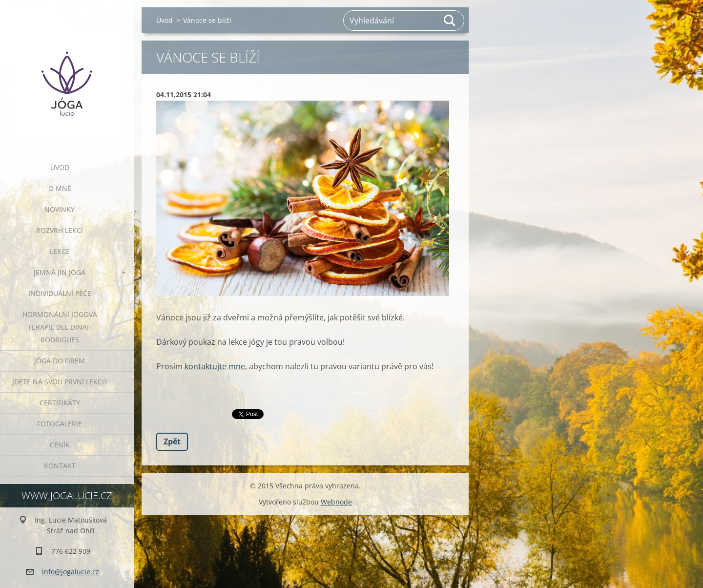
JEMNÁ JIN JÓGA (60, 272)
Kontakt (60, 466)
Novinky (60, 209)
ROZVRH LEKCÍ (60, 230)
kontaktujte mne (215, 366)
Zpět (172, 441)
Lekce (60, 251)
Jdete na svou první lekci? (60, 382)
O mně (60, 188)
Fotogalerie (60, 424)
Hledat (450, 21)
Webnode (336, 502)
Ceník (60, 445)
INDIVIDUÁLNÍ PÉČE (60, 293)
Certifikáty (60, 403)
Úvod (60, 167)
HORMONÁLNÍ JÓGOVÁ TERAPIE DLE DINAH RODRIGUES (60, 327)
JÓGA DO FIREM (60, 361)
